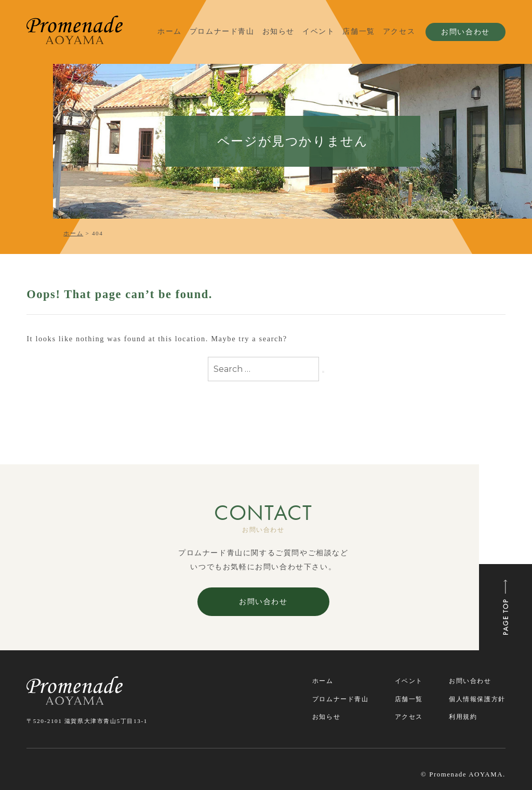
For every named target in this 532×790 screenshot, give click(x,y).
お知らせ (278, 31)
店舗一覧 (358, 31)
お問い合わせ (465, 32)
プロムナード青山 (222, 31)
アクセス (399, 31)
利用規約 (463, 717)
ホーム (170, 31)
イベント (318, 31)
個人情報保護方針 (477, 699)
